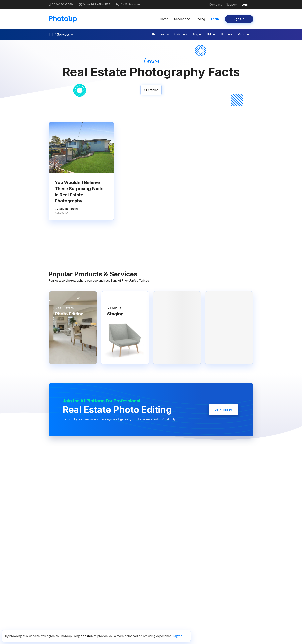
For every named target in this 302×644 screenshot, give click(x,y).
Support (232, 5)
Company (216, 5)
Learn (215, 19)
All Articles (151, 90)
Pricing (200, 19)
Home (164, 19)
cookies (87, 636)
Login (245, 5)
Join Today (223, 410)
